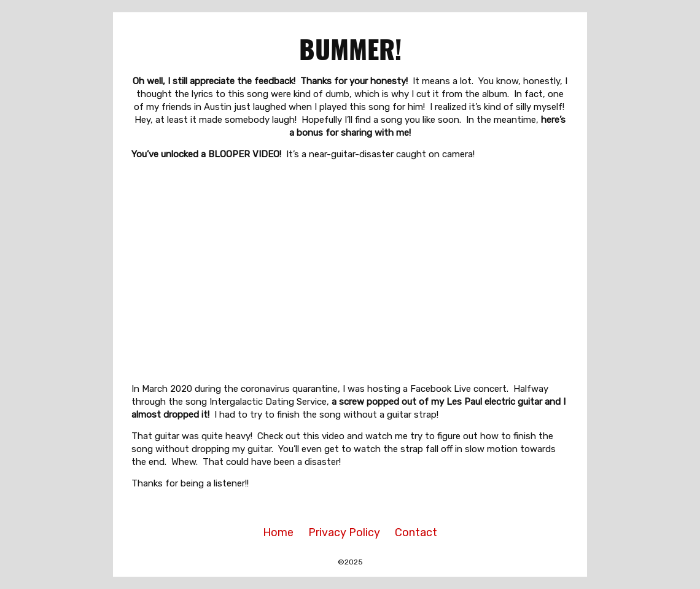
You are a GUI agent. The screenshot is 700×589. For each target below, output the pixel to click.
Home (278, 532)
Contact (416, 532)
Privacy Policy (344, 532)
